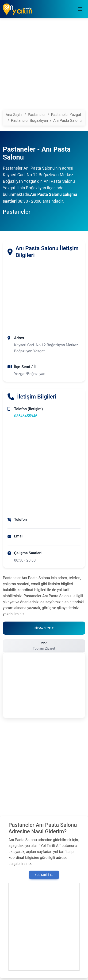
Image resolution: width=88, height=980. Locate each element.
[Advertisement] (44, 66)
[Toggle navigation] (80, 9)
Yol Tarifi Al (44, 875)
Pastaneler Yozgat (66, 115)
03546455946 (26, 416)
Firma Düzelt (44, 628)
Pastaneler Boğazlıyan (30, 121)
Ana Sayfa (14, 115)
